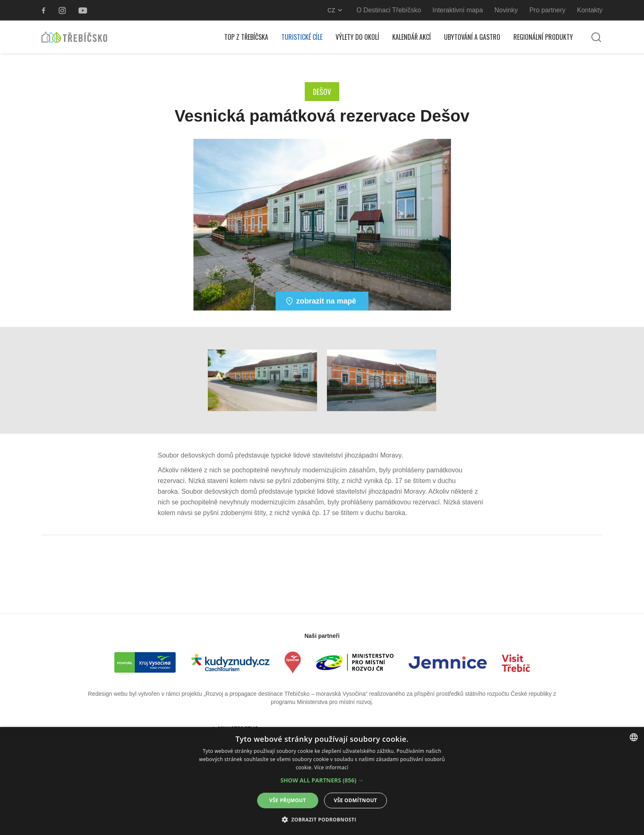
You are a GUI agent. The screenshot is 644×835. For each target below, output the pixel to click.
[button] (322, 780)
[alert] (322, 781)
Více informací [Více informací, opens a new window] (331, 767)
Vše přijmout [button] (288, 800)
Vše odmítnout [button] (355, 800)
